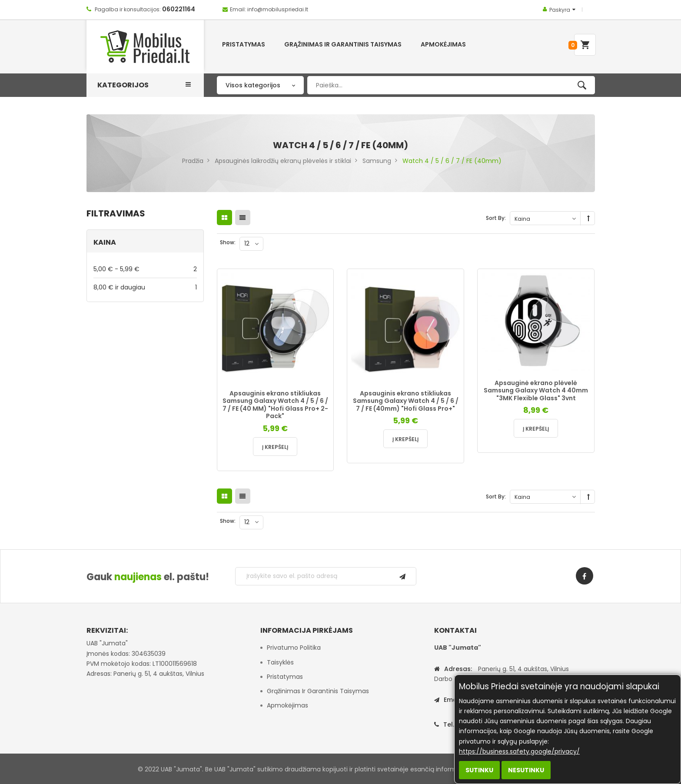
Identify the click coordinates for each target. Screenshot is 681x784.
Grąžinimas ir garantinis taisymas (318, 691)
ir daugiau (145, 287)
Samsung (377, 161)
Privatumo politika (294, 648)
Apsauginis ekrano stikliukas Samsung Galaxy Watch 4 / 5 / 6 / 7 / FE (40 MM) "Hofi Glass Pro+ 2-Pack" (275, 405)
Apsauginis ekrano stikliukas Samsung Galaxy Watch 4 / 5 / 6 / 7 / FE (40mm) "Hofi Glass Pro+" (406, 401)
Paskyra (560, 10)
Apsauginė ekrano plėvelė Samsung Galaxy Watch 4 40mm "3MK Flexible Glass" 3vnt (536, 390)
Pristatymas (285, 677)
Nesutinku (526, 770)
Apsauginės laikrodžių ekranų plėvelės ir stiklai (283, 161)
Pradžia (193, 161)
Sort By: (496, 218)
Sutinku (479, 770)
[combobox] (451, 85)
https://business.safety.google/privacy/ (519, 751)
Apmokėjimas (287, 705)
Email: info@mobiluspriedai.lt (269, 9)
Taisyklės (280, 662)
